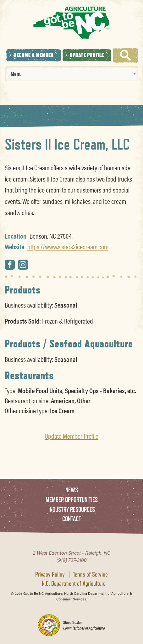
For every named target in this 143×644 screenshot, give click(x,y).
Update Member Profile (71, 436)
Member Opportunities (72, 500)
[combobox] (71, 74)
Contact (72, 519)
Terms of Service (90, 574)
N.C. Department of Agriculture (74, 583)
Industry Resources (72, 509)
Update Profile (87, 55)
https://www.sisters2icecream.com (68, 246)
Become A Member (34, 55)
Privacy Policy (50, 574)
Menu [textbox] (16, 74)
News (72, 490)
